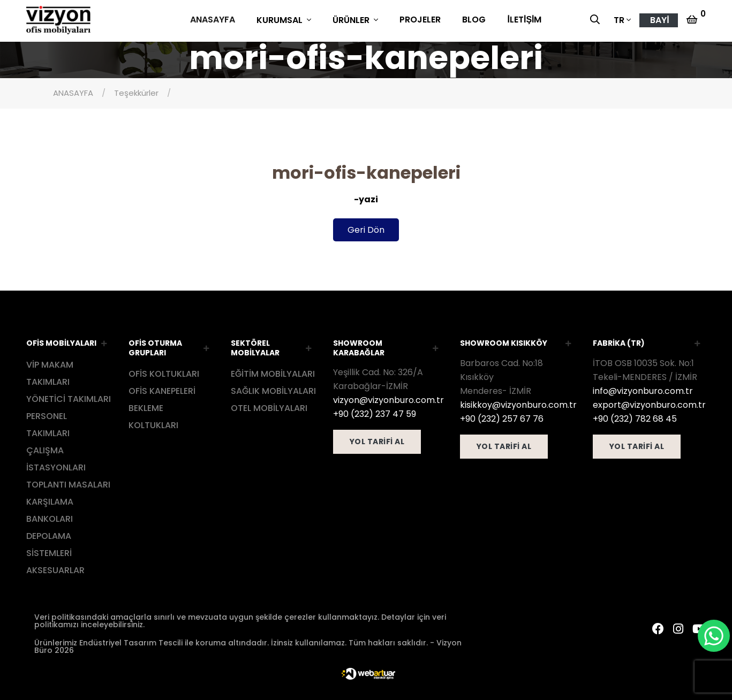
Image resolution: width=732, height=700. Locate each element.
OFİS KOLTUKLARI (164, 372)
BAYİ (659, 20)
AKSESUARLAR (55, 568)
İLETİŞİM (524, 20)
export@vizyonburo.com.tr (649, 403)
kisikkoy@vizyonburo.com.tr (518, 403)
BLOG (474, 20)
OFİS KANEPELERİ (162, 389)
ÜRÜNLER (352, 20)
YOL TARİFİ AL (377, 440)
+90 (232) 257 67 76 (502, 417)
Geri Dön (366, 228)
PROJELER (420, 20)
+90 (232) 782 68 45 (635, 417)
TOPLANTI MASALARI (68, 482)
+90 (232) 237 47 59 (375, 412)
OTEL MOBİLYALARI (269, 406)
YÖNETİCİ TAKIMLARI (69, 397)
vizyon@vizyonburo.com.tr (388, 398)
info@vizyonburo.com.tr (643, 389)
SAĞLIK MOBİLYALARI (273, 389)
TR (619, 20)
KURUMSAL (281, 20)
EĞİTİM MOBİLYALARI (273, 372)
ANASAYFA (213, 20)
